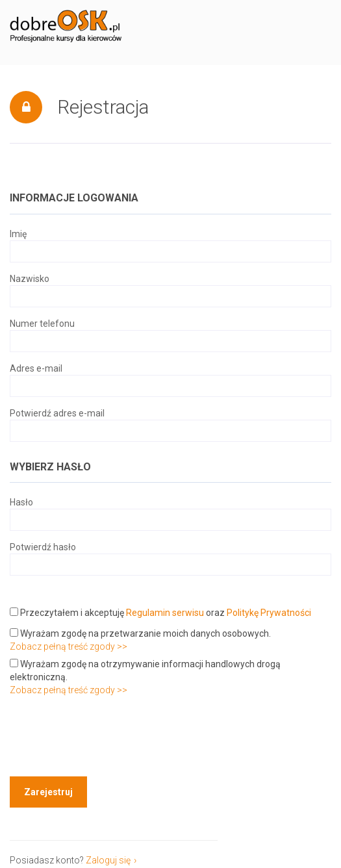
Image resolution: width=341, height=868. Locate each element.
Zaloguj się (108, 860)
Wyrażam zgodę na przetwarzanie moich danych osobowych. (140, 633)
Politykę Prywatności (269, 613)
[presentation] (108, 738)
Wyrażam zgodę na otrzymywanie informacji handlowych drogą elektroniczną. (145, 670)
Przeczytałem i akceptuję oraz (160, 613)
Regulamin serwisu (165, 613)
